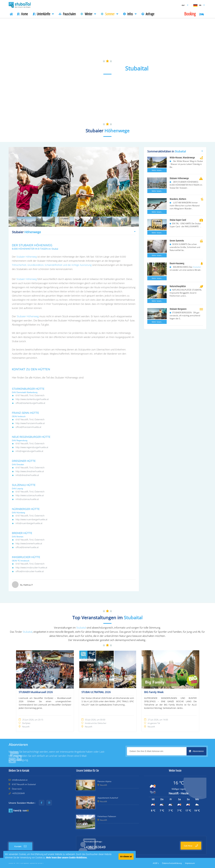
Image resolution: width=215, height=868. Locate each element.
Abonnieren (196, 751)
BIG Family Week (154, 692)
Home (22, 14)
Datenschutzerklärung (172, 863)
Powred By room (19, 811)
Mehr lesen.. (157, 170)
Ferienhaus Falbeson (107, 816)
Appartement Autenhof (108, 798)
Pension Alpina (104, 781)
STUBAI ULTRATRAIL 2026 (96, 692)
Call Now (191, 846)
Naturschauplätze (178, 286)
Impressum (190, 863)
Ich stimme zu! (126, 857)
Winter (88, 14)
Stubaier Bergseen (178, 309)
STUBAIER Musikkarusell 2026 (36, 692)
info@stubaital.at (20, 780)
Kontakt (20, 846)
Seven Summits (177, 241)
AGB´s (156, 863)
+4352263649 (18, 793)
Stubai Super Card (178, 220)
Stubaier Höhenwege (179, 178)
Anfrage (148, 14)
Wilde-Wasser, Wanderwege (182, 158)
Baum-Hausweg (177, 263)
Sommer (110, 14)
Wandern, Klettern (178, 199)
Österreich (17, 789)
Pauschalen (67, 14)
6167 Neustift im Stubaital (24, 784)
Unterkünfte (43, 14)
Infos (130, 14)
